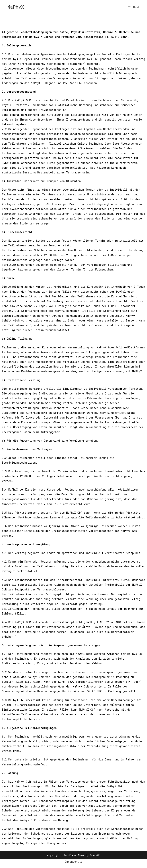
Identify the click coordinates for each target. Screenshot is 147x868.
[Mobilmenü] (134, 7)
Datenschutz (73, 862)
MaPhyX (16, 7)
